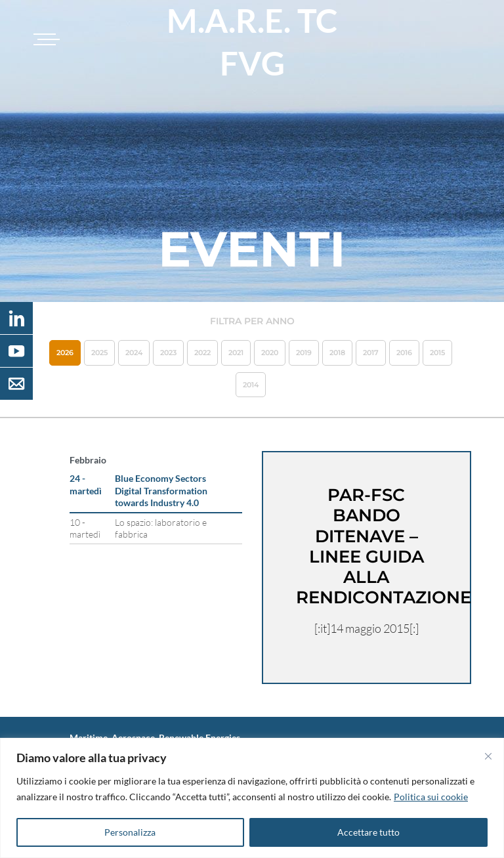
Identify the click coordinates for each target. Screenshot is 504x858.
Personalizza (130, 832)
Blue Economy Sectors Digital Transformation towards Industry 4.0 (161, 490)
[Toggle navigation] (45, 39)
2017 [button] (371, 353)
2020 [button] (270, 353)
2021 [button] (236, 353)
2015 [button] (437, 353)
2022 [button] (202, 353)
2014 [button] (251, 385)
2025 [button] (99, 353)
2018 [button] (337, 353)
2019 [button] (304, 353)
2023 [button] (168, 353)
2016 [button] (404, 353)
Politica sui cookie (431, 797)
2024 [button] (134, 353)
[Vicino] (488, 756)
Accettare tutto (368, 832)
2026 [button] (65, 353)
